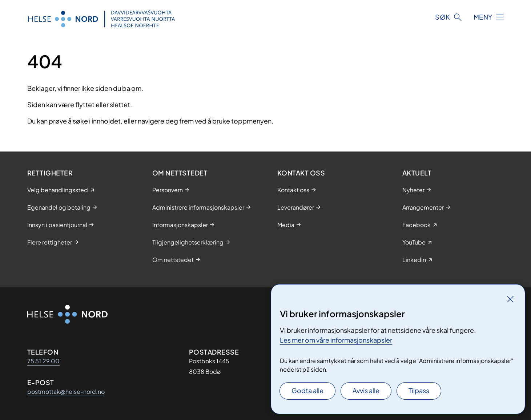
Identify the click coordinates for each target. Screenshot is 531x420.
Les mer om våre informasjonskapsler (336, 340)
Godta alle (307, 390)
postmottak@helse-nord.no (66, 391)
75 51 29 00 (44, 361)
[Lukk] (510, 299)
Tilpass (419, 390)
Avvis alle (366, 390)
